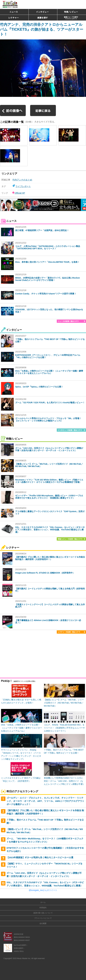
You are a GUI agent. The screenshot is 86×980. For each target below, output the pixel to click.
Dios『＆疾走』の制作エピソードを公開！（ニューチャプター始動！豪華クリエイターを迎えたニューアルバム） (49, 372)
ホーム (43, 902)
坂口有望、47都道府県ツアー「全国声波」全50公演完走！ (42, 230)
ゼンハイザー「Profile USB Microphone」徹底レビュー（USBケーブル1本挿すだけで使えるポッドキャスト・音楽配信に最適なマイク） (49, 497)
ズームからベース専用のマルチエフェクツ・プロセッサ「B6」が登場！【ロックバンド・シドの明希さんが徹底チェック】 (48, 420)
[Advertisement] (43, 656)
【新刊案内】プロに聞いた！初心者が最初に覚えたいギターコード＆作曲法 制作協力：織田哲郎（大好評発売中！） (50, 558)
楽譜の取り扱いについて (43, 913)
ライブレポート (23, 186)
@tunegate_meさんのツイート (43, 890)
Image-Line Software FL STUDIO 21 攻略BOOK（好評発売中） (45, 573)
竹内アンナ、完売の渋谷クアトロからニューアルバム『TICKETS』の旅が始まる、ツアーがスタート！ (42, 29)
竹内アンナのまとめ (22, 180)
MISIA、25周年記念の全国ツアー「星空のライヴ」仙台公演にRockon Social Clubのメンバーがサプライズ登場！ (48, 279)
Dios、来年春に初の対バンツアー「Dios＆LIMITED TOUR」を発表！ (47, 262)
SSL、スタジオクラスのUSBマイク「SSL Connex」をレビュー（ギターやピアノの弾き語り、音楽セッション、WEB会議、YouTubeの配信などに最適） (50, 530)
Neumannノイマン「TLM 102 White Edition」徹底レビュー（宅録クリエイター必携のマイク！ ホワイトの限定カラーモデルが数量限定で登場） (49, 481)
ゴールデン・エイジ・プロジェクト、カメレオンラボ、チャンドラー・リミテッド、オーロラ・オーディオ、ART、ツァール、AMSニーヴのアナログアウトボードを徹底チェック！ (45, 801)
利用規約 (43, 908)
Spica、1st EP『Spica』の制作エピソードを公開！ (39, 387)
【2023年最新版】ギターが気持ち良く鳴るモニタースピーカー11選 (40, 857)
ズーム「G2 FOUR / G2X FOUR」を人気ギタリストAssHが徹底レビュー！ (50, 403)
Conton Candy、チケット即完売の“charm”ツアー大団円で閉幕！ (46, 294)
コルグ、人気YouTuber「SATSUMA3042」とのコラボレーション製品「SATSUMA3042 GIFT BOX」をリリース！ (48, 247)
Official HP (20, 193)
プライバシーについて (43, 918)
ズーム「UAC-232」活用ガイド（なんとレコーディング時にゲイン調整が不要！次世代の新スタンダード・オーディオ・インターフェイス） (49, 449)
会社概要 (43, 923)
